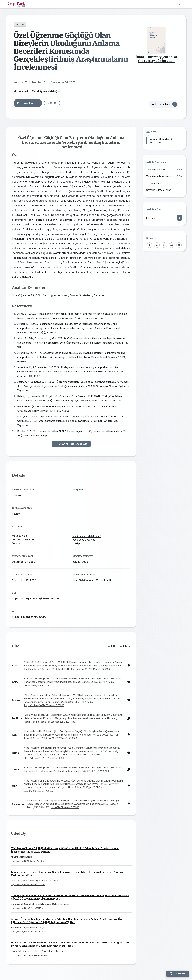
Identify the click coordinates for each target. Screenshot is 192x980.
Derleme (99, 295)
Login (179, 4)
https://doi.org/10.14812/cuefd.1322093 (28, 885)
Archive (151, 132)
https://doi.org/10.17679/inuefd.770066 (36, 599)
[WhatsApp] (172, 245)
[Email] (179, 245)
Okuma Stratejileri (81, 295)
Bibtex (125, 646)
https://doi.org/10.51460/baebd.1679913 (28, 932)
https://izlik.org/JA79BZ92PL (29, 617)
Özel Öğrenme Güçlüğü (26, 295)
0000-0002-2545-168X (24, 540)
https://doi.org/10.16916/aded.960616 (27, 862)
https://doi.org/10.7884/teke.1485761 (27, 909)
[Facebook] (150, 245)
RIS (111, 646)
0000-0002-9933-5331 (84, 540)
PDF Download (28, 103)
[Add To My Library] (164, 104)
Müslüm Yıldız (22, 91)
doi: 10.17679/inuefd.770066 (63, 739)
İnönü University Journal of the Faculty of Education (156, 59)
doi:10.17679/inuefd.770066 (38, 686)
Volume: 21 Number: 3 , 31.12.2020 (162, 141)
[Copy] (128, 666)
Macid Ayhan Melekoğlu (46, 91)
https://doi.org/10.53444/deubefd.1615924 (30, 956)
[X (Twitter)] (157, 245)
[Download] (180, 218)
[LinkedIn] (164, 245)
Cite (52, 103)
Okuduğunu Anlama (55, 295)
